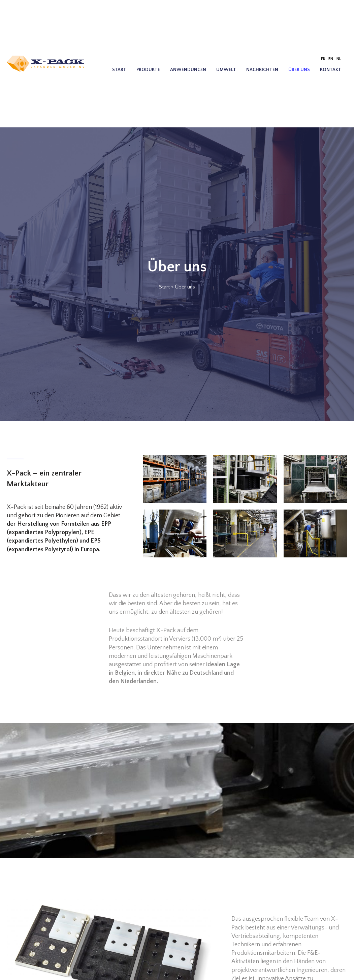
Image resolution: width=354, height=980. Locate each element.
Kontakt (331, 70)
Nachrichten (262, 70)
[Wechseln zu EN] (331, 59)
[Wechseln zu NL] (339, 59)
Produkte (148, 70)
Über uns (299, 70)
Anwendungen (188, 70)
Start (119, 70)
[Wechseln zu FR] (323, 59)
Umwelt (226, 70)
